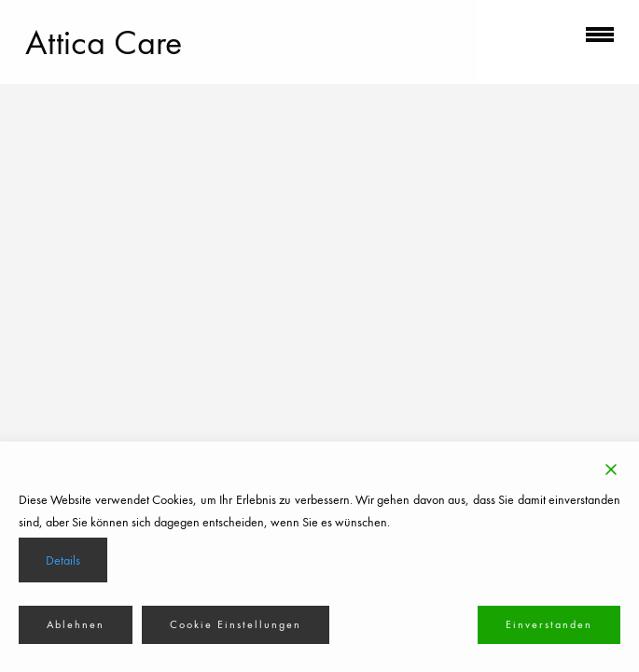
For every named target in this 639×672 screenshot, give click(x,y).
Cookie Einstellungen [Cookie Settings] (236, 624)
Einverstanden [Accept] (549, 624)
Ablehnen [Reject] (76, 624)
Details (63, 560)
